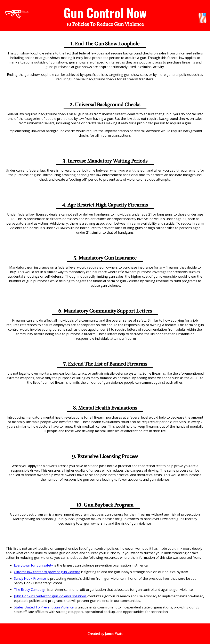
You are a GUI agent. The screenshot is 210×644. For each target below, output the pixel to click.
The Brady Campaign (30, 590)
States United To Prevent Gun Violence (44, 607)
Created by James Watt (105, 634)
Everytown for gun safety (33, 565)
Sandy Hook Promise (30, 578)
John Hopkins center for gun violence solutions (50, 596)
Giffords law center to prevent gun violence (47, 572)
